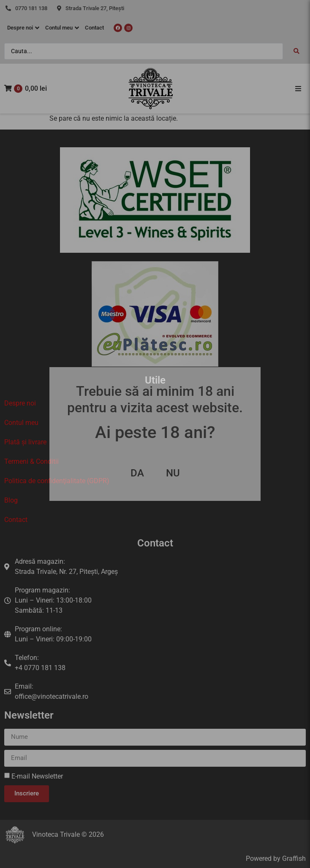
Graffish (294, 859)
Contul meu (21, 423)
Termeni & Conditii (31, 461)
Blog (11, 500)
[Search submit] (296, 51)
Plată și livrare (25, 442)
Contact (16, 520)
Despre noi (20, 403)
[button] (298, 89)
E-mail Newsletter (37, 776)
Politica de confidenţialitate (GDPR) (57, 481)
